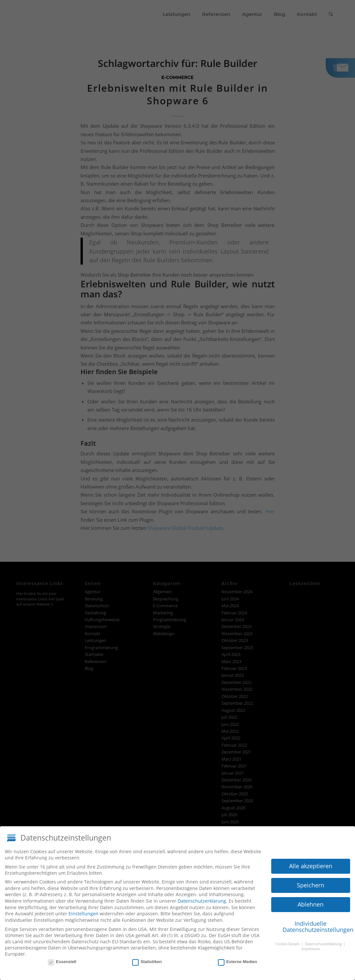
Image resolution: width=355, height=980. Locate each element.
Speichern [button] (311, 883)
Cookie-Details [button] (288, 942)
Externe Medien (238, 959)
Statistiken (147, 959)
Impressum (311, 947)
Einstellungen (83, 912)
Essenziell (62, 959)
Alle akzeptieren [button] (311, 864)
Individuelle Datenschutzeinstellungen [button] (316, 925)
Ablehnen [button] (311, 902)
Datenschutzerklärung (202, 899)
